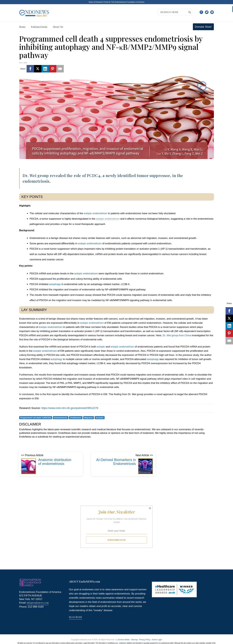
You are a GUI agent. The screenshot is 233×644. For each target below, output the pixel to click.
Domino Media (124, 640)
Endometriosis (39, 27)
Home (22, 27)
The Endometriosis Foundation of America (128, 2)
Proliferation (76, 418)
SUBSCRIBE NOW (117, 540)
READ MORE (76, 617)
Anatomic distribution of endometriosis (55, 462)
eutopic (88, 213)
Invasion (100, 418)
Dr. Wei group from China (177, 335)
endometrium (100, 213)
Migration (88, 418)
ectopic (115, 347)
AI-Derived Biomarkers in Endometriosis (116, 462)
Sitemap (134, 640)
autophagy (55, 284)
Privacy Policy (145, 640)
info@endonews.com (38, 603)
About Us (58, 27)
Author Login (157, 640)
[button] (117, 512)
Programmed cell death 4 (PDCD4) (36, 418)
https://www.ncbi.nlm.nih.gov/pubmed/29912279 (70, 408)
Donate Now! (203, 27)
